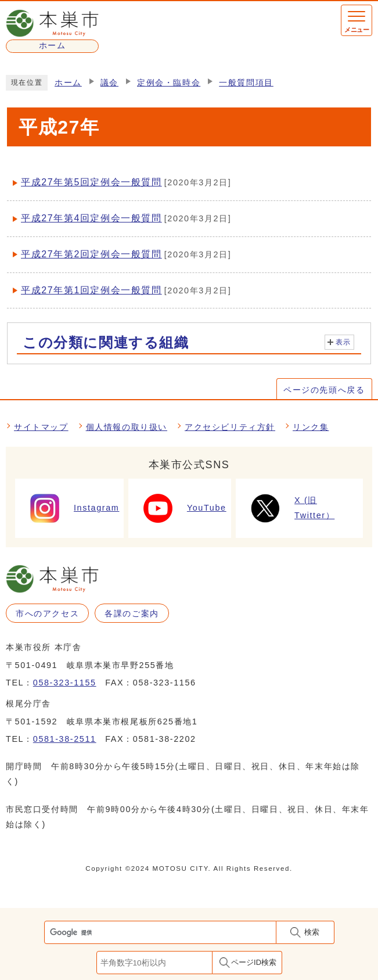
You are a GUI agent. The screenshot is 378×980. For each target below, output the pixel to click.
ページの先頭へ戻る (324, 390)
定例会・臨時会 (169, 83)
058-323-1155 (65, 683)
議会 (109, 83)
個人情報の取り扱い (127, 427)
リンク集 (311, 427)
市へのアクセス (47, 613)
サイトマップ (41, 427)
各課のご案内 (132, 613)
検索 (312, 932)
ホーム (68, 83)
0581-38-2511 (65, 739)
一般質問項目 (246, 83)
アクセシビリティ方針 (230, 427)
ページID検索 (254, 962)
